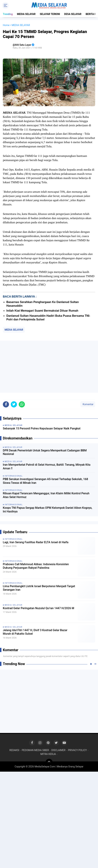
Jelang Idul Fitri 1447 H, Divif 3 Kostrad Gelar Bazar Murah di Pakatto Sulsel (35, 632)
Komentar (88, 404)
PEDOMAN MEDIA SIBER (35, 750)
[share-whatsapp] (22, 404)
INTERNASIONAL (14, 539)
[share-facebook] (6, 404)
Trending (8, 14)
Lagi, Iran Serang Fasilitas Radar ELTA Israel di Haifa (36, 542)
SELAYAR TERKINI (50, 14)
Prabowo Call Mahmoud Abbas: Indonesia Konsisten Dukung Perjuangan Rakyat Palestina (36, 566)
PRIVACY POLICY (77, 750)
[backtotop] (49, 762)
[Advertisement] (49, 367)
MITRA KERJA (48, 754)
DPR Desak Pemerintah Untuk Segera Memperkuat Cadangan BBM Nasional (45, 452)
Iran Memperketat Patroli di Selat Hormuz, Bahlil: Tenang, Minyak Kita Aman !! (47, 467)
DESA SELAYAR (73, 14)
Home (6, 25)
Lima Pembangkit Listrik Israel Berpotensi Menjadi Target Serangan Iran (39, 588)
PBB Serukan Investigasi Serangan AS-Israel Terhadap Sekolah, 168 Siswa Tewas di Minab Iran (45, 481)
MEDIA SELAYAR (26, 14)
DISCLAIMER (58, 750)
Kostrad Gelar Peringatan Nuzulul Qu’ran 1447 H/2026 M (38, 608)
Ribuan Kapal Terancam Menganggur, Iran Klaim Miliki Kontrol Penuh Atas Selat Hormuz (46, 495)
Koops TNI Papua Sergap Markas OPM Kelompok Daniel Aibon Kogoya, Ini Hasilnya (47, 510)
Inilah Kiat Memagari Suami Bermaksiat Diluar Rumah (42, 311)
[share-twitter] (14, 404)
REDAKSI (14, 750)
